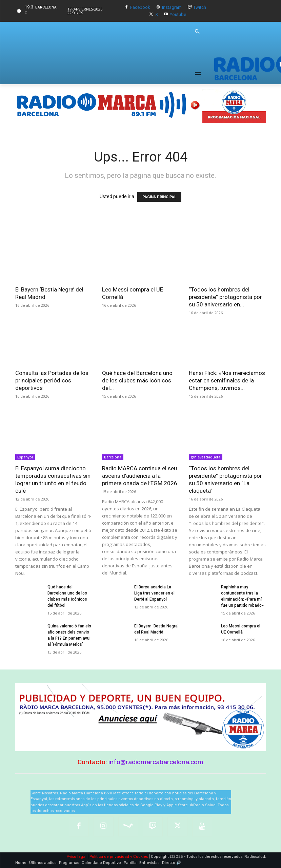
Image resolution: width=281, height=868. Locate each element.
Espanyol (25, 457)
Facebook (140, 7)
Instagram (172, 7)
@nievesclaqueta (206, 457)
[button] (197, 32)
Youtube (178, 14)
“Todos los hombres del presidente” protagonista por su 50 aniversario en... (225, 297)
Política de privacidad (109, 857)
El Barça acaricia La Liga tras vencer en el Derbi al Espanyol (154, 593)
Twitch (200, 7)
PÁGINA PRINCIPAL (159, 197)
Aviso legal (77, 857)
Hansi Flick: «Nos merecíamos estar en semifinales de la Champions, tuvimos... (227, 380)
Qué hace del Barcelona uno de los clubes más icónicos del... (137, 380)
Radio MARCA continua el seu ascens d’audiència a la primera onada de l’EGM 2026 (140, 476)
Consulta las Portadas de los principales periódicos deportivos (52, 380)
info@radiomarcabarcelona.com (156, 762)
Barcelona (113, 457)
